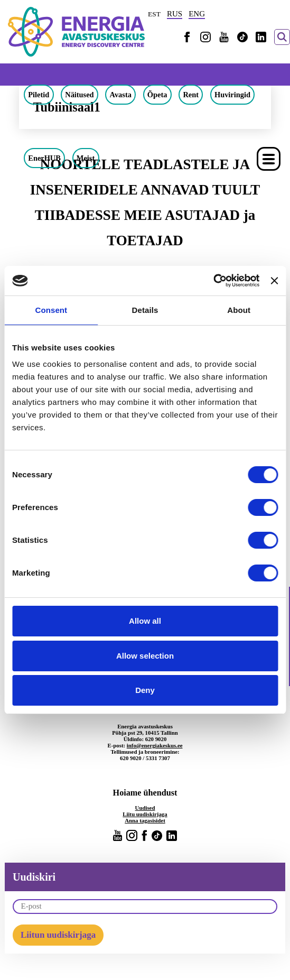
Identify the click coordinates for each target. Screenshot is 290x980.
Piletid (39, 95)
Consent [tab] (51, 310)
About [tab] (239, 310)
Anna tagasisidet (145, 820)
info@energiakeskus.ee (155, 745)
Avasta (121, 95)
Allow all (145, 621)
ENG (197, 14)
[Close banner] (274, 281)
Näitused (79, 95)
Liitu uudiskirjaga (145, 814)
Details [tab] (145, 310)
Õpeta (157, 95)
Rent (191, 95)
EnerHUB (44, 158)
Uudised (145, 808)
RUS (175, 14)
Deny (145, 690)
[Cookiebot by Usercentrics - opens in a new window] (213, 281)
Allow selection (145, 656)
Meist (86, 158)
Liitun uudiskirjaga (58, 935)
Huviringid (232, 95)
